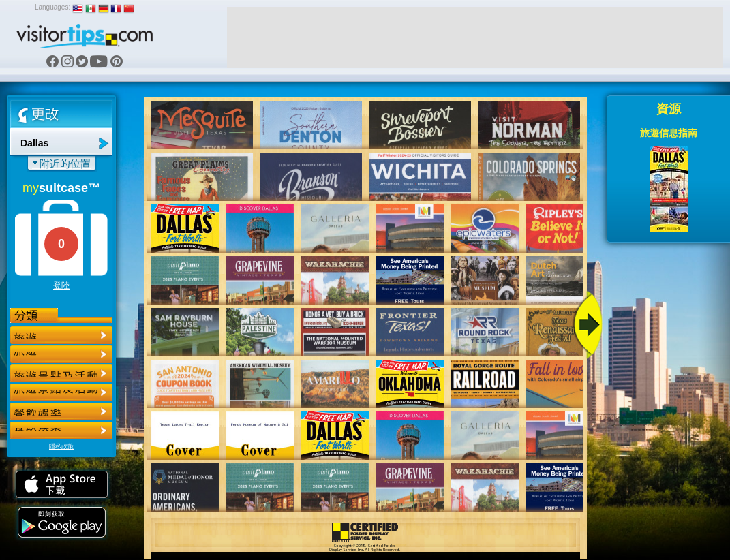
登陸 (61, 285)
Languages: (52, 7)
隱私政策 (61, 446)
